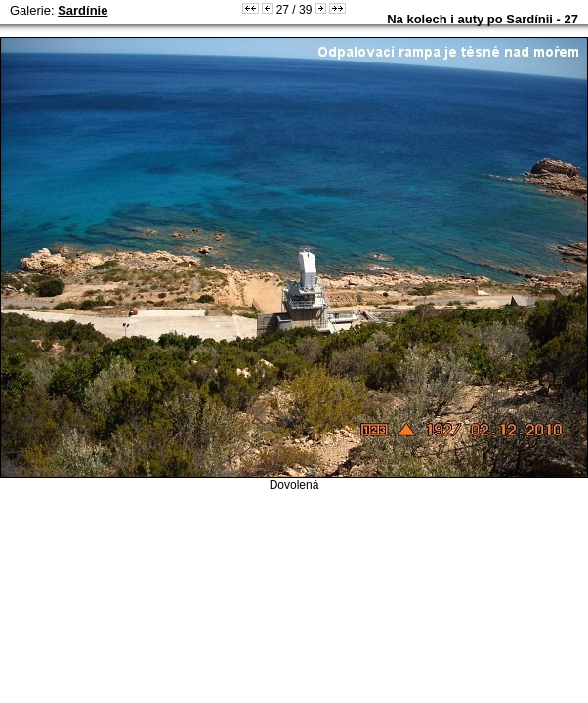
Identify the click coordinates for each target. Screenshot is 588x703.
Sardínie (83, 10)
